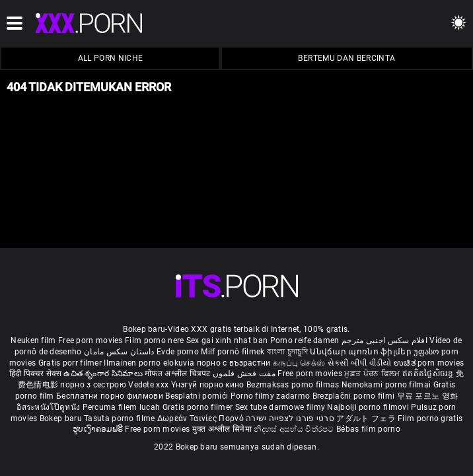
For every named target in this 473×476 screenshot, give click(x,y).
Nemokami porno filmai (387, 385)
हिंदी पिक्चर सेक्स (35, 374)
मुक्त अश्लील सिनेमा (223, 429)
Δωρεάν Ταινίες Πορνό (201, 418)
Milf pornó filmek (233, 352)
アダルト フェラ (366, 418)
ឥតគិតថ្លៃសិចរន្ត (429, 374)
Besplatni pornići (198, 396)
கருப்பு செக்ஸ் (299, 363)
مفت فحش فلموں (245, 374)
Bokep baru (61, 418)
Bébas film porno (368, 429)
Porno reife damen (305, 340)
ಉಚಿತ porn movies (429, 363)
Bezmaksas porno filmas (294, 385)
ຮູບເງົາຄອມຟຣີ (99, 429)
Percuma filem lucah (123, 407)
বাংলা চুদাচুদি (287, 352)
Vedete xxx (148, 385)
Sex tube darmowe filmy (280, 407)
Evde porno (178, 352)
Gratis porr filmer (71, 363)
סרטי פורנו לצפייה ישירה (290, 418)
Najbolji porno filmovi (368, 407)
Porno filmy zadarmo (272, 396)
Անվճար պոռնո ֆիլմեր (362, 352)
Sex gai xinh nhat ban (227, 340)
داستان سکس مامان (119, 352)
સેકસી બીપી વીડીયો (360, 363)
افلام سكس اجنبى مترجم (384, 340)
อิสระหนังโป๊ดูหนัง (49, 407)
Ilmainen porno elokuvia (150, 363)
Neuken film (33, 340)
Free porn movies (91, 340)
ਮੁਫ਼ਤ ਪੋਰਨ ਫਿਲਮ (373, 374)
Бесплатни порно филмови (111, 396)
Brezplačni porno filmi (355, 396)
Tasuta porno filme (121, 418)
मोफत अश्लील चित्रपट (179, 374)
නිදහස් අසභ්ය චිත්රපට (295, 429)
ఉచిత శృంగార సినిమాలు (104, 374)
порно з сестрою (93, 385)
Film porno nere (155, 340)
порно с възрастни (234, 363)
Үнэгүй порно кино (209, 385)
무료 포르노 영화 (428, 396)
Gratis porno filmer (199, 407)
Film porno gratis (430, 418)
